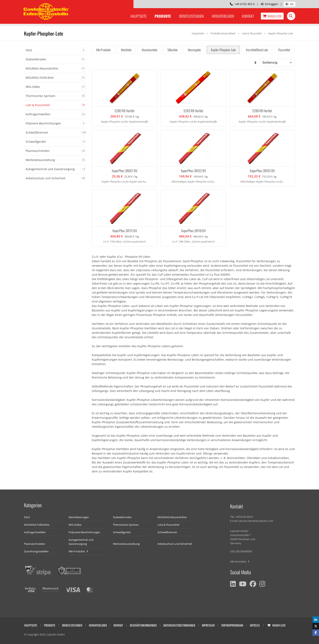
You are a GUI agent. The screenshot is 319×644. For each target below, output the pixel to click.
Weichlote (126, 50)
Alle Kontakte (240, 561)
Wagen (272, 16)
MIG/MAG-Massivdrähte (172, 517)
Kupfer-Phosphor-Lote (223, 50)
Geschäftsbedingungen (143, 625)
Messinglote (194, 50)
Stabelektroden (122, 517)
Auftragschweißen (35, 532)
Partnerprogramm (232, 625)
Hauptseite (139, 16)
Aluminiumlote (149, 50)
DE (290, 4)
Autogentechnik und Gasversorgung (81, 542)
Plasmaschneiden (35, 544)
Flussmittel (284, 50)
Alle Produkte (103, 50)
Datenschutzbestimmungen (179, 625)
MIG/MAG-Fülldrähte (37, 525)
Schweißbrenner (167, 532)
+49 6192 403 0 (242, 4)
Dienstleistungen (191, 16)
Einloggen (269, 4)
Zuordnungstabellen (36, 551)
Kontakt (248, 16)
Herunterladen (223, 16)
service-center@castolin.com (256, 521)
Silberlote (173, 50)
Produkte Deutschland (223, 33)
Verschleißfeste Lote (257, 50)
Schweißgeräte (122, 532)
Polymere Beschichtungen (84, 532)
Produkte (163, 16)
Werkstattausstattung (126, 544)
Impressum (208, 625)
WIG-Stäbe (75, 525)
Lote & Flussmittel (252, 33)
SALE (27, 517)
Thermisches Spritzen (126, 525)
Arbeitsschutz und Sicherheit (175, 544)
